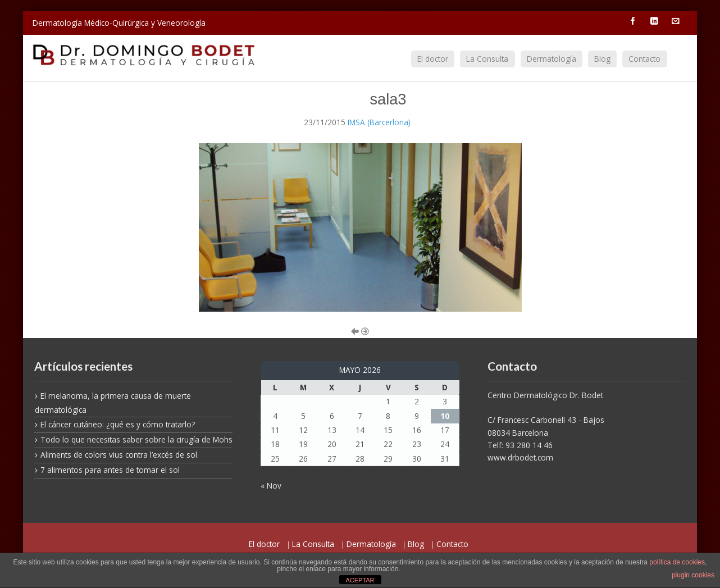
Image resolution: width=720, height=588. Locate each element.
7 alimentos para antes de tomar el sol (110, 470)
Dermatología (552, 59)
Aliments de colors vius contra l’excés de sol (119, 455)
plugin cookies (693, 575)
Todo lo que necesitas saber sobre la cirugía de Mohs (136, 439)
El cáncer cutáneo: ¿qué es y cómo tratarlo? (118, 424)
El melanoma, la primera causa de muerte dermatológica (113, 403)
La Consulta (487, 59)
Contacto (644, 59)
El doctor (433, 59)
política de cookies (677, 562)
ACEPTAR (360, 580)
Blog (602, 59)
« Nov (271, 486)
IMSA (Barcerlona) (379, 122)
